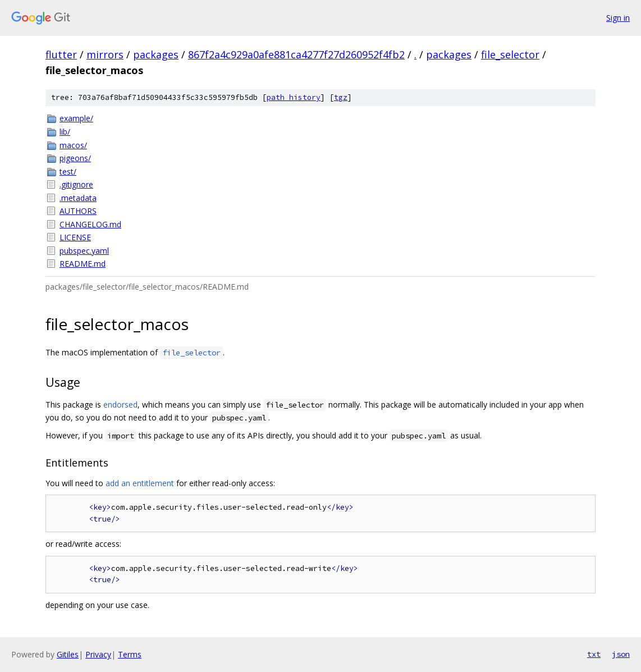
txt (594, 654)
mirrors (105, 54)
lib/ (65, 132)
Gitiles (68, 654)
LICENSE (75, 237)
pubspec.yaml (84, 251)
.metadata (78, 198)
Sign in (618, 18)
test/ (68, 172)
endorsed (120, 404)
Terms (130, 654)
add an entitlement (140, 483)
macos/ (73, 145)
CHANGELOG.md (90, 224)
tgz (341, 97)
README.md (83, 264)
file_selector (510, 54)
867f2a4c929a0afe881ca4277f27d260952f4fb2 (296, 54)
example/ (76, 118)
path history (294, 97)
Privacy (98, 654)
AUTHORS (78, 211)
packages (156, 54)
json (621, 654)
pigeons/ (75, 158)
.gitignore (76, 184)
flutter (61, 54)
